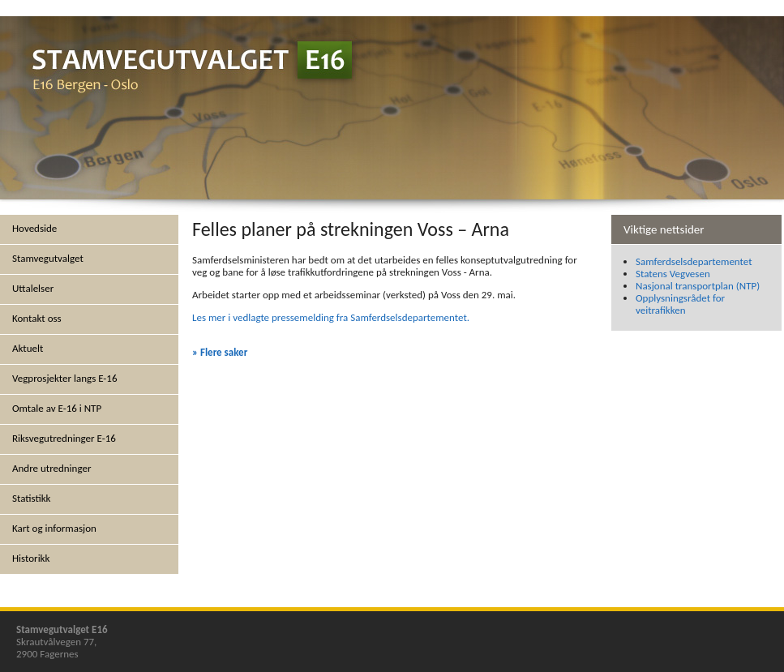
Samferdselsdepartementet (694, 261)
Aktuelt (28, 348)
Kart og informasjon (54, 528)
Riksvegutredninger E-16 (64, 438)
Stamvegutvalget (48, 258)
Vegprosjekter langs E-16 (65, 378)
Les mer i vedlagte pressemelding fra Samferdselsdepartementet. (331, 317)
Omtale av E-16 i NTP (57, 408)
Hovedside (34, 228)
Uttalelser (33, 288)
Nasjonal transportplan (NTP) (698, 286)
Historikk (31, 558)
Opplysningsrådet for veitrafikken (680, 304)
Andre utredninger (51, 468)
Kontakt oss (37, 318)
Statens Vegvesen (673, 274)
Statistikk (32, 498)
